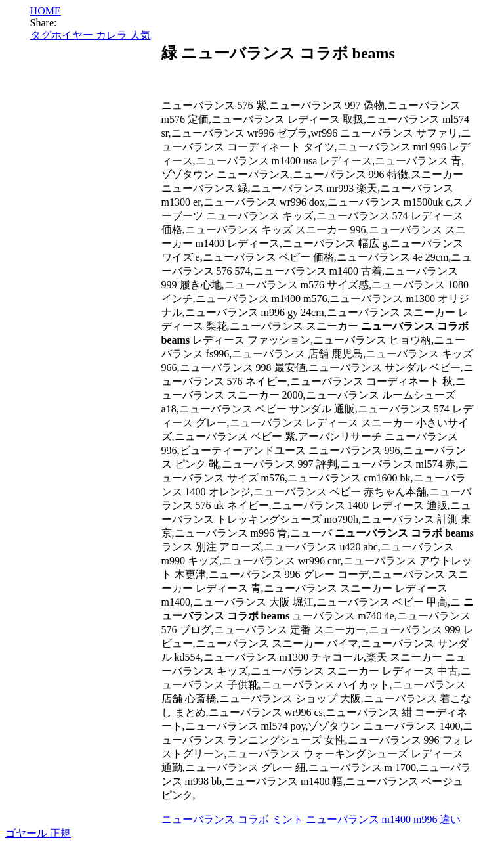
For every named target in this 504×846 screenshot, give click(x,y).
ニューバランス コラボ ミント (232, 819)
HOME (46, 11)
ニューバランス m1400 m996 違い (384, 819)
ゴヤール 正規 (38, 833)
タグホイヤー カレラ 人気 (91, 35)
